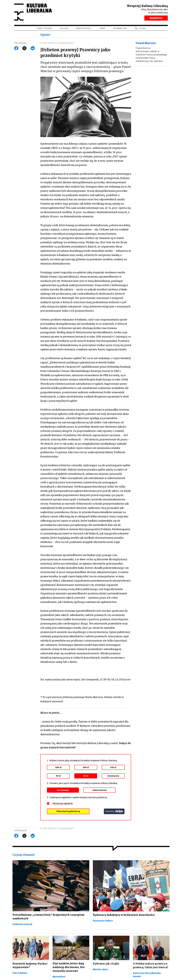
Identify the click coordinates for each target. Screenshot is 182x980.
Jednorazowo (99, 790)
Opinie (102, 29)
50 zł (58, 776)
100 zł (113, 767)
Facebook (16, 48)
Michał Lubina (101, 970)
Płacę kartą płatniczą (68, 811)
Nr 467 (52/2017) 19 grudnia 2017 (57, 43)
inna (113, 776)
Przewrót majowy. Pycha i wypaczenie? (30, 966)
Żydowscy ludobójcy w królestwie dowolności (123, 915)
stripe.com (114, 812)
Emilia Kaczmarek (22, 924)
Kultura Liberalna (33, 12)
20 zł (86, 776)
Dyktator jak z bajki (106, 964)
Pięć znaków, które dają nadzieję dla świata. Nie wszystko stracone (68, 967)
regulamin (68, 804)
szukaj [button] (142, 29)
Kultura (64, 29)
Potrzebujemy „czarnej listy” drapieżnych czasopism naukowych (48, 917)
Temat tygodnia (44, 29)
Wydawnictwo (120, 29)
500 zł (58, 767)
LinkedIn (33, 48)
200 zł (86, 767)
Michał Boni (59, 977)
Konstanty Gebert (103, 921)
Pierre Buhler (20, 973)
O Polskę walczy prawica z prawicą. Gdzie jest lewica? (151, 966)
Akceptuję (63, 804)
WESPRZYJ (156, 18)
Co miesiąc (63, 790)
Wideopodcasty (84, 29)
